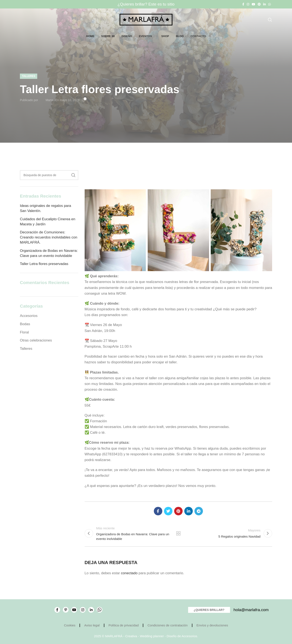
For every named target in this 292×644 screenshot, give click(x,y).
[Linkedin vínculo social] (264, 4)
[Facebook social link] (243, 4)
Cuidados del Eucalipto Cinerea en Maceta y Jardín (48, 222)
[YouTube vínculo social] (253, 4)
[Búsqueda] (270, 20)
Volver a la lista (178, 533)
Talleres (29, 76)
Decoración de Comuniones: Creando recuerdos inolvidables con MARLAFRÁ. (49, 237)
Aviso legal (92, 625)
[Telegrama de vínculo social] (199, 511)
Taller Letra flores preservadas (44, 264)
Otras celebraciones (36, 340)
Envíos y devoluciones (212, 625)
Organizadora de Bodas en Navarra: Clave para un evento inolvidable (49, 253)
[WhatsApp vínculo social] (270, 4)
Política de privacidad (124, 625)
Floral (24, 332)
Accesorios (29, 316)
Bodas (25, 324)
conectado (129, 573)
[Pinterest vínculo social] (259, 4)
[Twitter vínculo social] (168, 511)
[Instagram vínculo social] (248, 4)
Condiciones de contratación (167, 625)
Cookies (70, 625)
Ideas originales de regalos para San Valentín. (45, 208)
